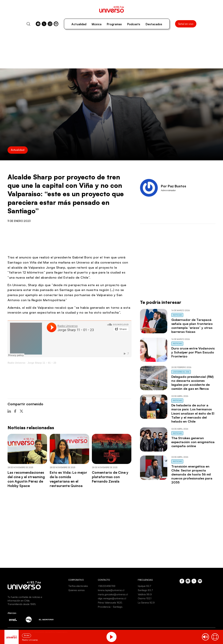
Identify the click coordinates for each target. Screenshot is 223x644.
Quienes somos (76, 590)
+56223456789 (107, 586)
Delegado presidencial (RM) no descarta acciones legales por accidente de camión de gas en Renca (192, 383)
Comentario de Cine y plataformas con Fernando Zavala (110, 477)
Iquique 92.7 (144, 586)
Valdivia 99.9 (145, 595)
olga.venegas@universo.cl (112, 598)
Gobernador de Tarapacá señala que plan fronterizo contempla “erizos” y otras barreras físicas (192, 326)
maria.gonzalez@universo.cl (113, 595)
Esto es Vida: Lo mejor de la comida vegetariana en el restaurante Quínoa (68, 479)
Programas (114, 24)
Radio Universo (16, 363)
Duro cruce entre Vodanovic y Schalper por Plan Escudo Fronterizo (193, 352)
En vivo (27, 635)
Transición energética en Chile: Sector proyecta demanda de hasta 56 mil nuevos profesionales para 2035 (192, 474)
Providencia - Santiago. (110, 607)
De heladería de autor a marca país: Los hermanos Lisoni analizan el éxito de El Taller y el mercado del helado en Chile (193, 413)
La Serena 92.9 (146, 603)
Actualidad (79, 24)
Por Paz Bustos (174, 186)
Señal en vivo (186, 24)
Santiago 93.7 (145, 590)
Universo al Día (181, 372)
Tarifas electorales (78, 586)
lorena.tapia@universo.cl (111, 590)
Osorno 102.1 (145, 598)
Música (97, 24)
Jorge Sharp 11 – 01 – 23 (42, 363)
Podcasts (134, 24)
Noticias (177, 315)
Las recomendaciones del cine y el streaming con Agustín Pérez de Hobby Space (26, 479)
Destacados (154, 24)
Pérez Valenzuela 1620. (110, 603)
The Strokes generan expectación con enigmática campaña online (193, 442)
